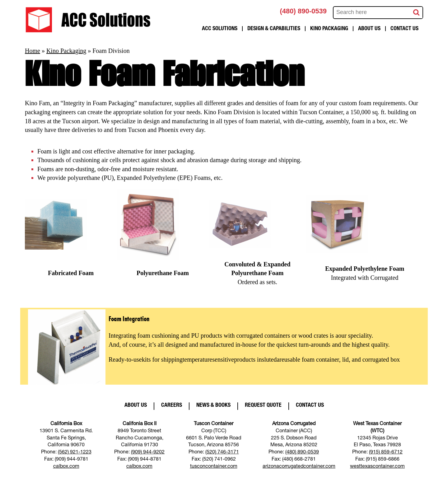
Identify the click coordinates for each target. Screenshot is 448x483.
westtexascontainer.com (377, 467)
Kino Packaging (329, 29)
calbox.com (66, 467)
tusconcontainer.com (214, 467)
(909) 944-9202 (148, 453)
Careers (172, 406)
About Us (369, 29)
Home (33, 51)
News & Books (213, 406)
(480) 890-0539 (303, 11)
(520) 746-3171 (222, 453)
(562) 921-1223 (75, 453)
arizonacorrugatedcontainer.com (299, 467)
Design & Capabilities (274, 29)
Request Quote (263, 406)
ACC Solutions (220, 29)
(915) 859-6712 (386, 453)
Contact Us (404, 29)
